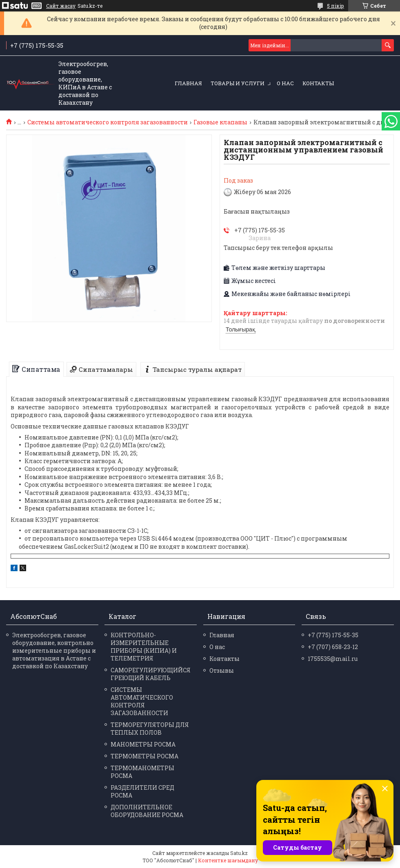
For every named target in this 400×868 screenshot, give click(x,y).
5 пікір (336, 6)
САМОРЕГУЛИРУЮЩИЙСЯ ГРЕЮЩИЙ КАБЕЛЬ (151, 674)
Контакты (318, 83)
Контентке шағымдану (228, 860)
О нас (285, 83)
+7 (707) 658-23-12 (333, 647)
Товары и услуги (238, 83)
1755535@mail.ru (333, 659)
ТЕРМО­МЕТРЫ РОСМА (144, 756)
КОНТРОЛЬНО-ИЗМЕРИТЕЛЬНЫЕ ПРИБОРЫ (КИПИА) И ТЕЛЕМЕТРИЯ (144, 647)
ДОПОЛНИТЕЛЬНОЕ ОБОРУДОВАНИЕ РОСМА (147, 811)
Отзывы (222, 670)
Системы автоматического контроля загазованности (108, 122)
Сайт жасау (61, 6)
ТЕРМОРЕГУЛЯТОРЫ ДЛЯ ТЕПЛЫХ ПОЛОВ (150, 729)
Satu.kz (239, 853)
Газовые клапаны (220, 122)
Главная (188, 83)
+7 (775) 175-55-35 (333, 635)
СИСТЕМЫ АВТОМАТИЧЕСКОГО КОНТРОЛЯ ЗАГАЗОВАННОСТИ (142, 701)
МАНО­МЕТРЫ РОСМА (143, 744)
